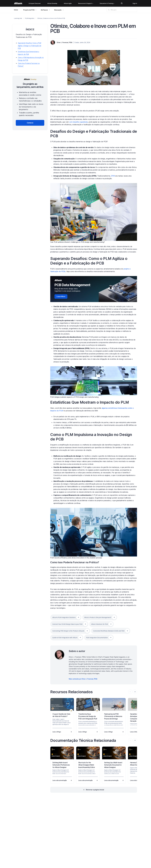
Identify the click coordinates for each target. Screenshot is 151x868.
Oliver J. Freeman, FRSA (65, 42)
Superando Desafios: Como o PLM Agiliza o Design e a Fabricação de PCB (89, 261)
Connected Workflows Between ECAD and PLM (109, 631)
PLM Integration (30, 18)
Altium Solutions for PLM (100, 624)
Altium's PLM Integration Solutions (64, 617)
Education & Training (107, 3)
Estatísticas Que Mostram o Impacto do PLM (90, 402)
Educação (58, 10)
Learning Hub (18, 18)
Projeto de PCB (29, 10)
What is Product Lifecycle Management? (98, 617)
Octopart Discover (35, 3)
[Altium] (18, 3)
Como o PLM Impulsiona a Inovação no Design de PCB (91, 437)
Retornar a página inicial (95, 790)
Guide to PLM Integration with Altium (65, 638)
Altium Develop (52, 3)
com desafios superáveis (79, 122)
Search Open (122, 3)
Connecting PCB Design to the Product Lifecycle (68, 631)
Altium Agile (68, 3)
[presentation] (135, 692)
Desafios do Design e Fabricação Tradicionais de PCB (94, 134)
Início (16, 10)
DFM (113, 176)
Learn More (61, 296)
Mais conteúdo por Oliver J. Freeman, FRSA (83, 679)
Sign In (135, 3)
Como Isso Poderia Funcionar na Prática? (75, 562)
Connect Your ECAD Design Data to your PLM (67, 624)
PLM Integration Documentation (97, 638)
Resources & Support (86, 3)
